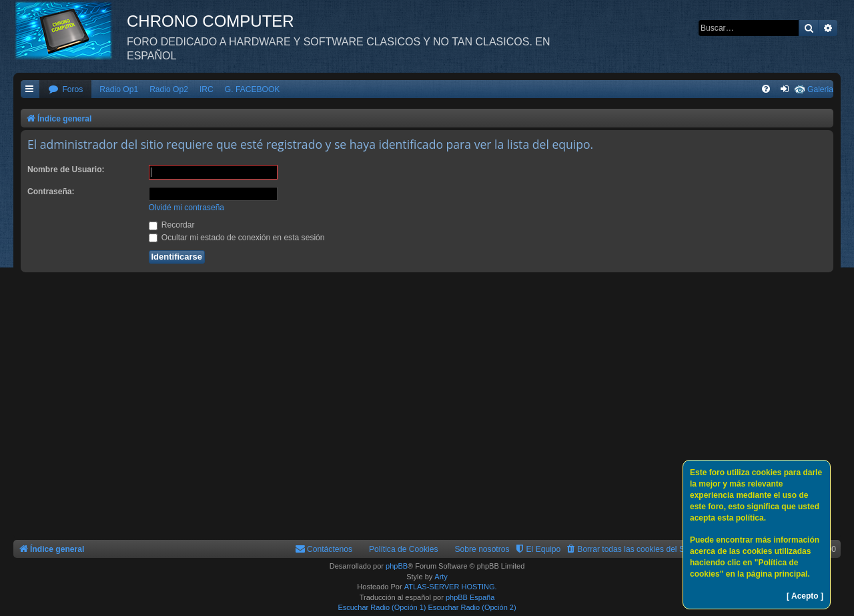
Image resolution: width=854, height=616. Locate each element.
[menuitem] (65, 90)
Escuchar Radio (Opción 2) (472, 607)
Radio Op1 (119, 89)
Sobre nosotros (482, 549)
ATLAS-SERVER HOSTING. (451, 587)
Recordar (172, 225)
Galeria (820, 89)
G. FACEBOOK (253, 89)
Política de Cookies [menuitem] (404, 549)
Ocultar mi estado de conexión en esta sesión (237, 238)
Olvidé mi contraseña (187, 208)
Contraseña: (51, 192)
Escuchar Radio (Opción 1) (382, 607)
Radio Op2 (169, 89)
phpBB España (470, 597)
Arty (441, 577)
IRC (206, 89)
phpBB (397, 566)
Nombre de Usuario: (66, 170)
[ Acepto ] (805, 596)
